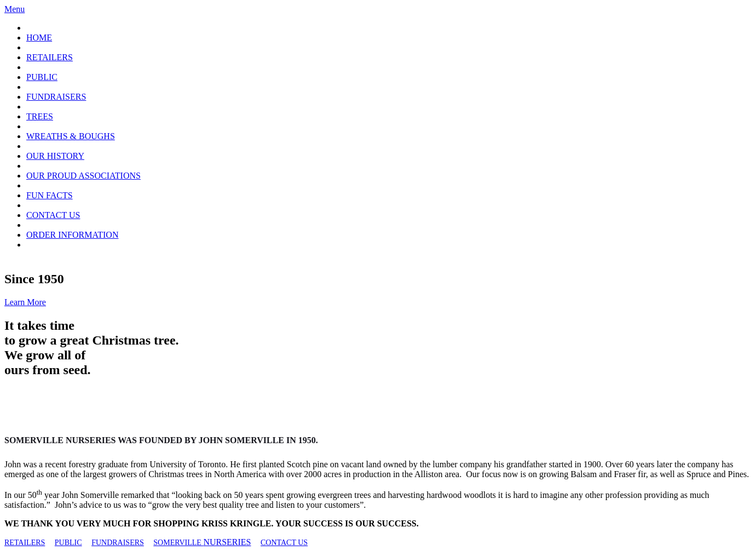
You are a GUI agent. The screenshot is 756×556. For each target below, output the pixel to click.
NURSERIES (227, 542)
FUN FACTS (50, 195)
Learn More (25, 302)
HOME (39, 38)
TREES (40, 116)
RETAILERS (50, 57)
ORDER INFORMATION (72, 235)
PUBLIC (42, 77)
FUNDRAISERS (56, 97)
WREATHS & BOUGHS (71, 136)
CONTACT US (53, 215)
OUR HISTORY (55, 156)
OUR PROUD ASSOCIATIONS (83, 176)
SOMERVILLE (178, 543)
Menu (15, 9)
